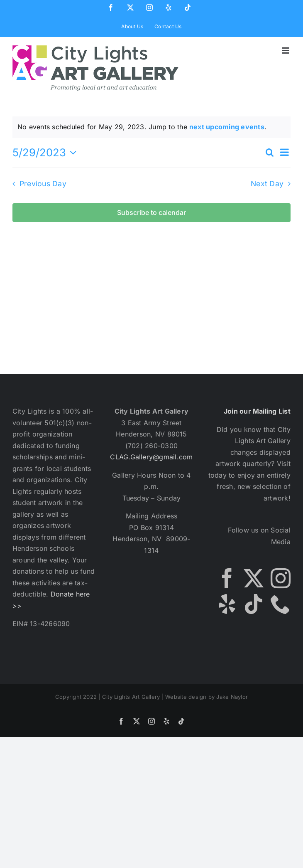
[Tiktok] (254, 604)
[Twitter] (254, 578)
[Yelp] (227, 604)
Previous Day (43, 184)
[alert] (151, 127)
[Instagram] (281, 578)
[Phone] (281, 604)
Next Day (267, 184)
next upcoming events (227, 127)
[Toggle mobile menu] (286, 51)
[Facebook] (227, 578)
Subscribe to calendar (151, 213)
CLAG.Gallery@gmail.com (151, 457)
